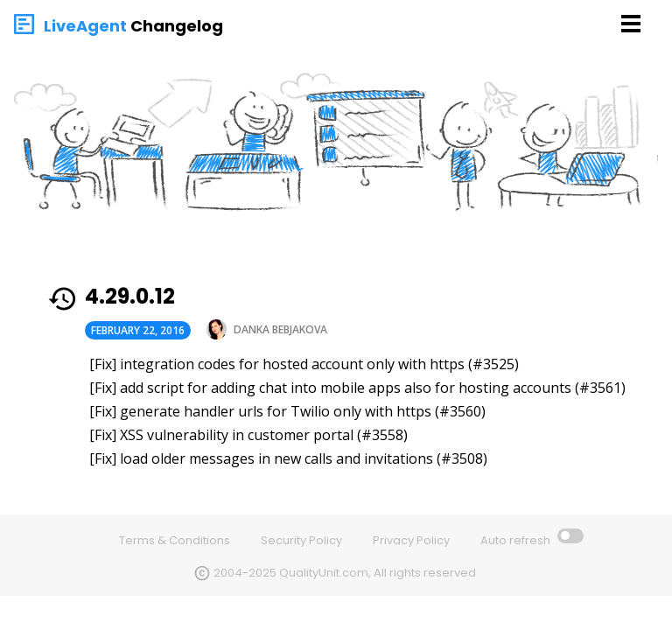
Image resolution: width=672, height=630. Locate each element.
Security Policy (301, 540)
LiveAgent (85, 26)
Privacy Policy (411, 540)
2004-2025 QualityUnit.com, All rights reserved (345, 573)
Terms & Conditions (175, 540)
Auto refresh (517, 540)
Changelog (177, 26)
